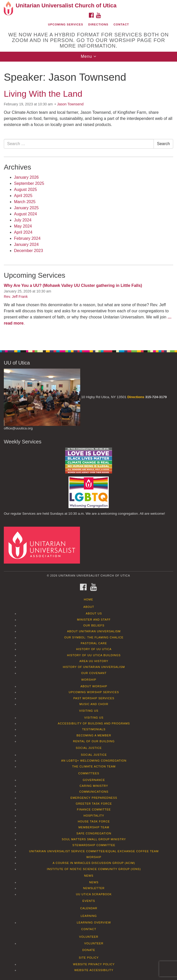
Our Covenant (94, 673)
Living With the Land (43, 94)
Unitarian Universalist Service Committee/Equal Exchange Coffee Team (94, 851)
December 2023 (29, 251)
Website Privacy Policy (94, 964)
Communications (94, 792)
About (89, 607)
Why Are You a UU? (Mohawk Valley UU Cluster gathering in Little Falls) (73, 285)
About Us (94, 613)
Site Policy (89, 958)
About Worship (94, 686)
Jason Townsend (70, 104)
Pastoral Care (94, 643)
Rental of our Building (94, 741)
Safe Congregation (94, 833)
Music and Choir (94, 704)
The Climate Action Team (94, 766)
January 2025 (26, 208)
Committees (89, 773)
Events (89, 901)
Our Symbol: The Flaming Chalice (94, 637)
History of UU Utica (94, 649)
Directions (98, 24)
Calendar (89, 908)
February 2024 (27, 238)
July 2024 (23, 220)
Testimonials (94, 729)
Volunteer (89, 937)
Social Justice (89, 748)
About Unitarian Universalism (94, 631)
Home (88, 599)
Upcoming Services (65, 24)
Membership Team (94, 827)
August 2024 (25, 214)
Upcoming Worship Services (94, 692)
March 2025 (25, 202)
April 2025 (23, 196)
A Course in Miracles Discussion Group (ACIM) (94, 863)
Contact (121, 24)
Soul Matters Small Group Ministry (94, 839)
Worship (89, 680)
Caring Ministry (94, 786)
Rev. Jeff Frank (16, 297)
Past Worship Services (94, 698)
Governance (94, 780)
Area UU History (94, 661)
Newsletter (94, 888)
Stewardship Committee (94, 845)
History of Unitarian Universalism (94, 667)
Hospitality (94, 816)
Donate (89, 950)
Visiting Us (89, 711)
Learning (89, 916)
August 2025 (25, 190)
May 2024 (23, 226)
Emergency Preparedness (94, 798)
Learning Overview (94, 922)
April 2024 (23, 232)
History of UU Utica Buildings (94, 655)
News (89, 876)
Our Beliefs (94, 625)
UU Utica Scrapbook (94, 894)
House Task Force (94, 821)
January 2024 (26, 244)
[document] (88, 203)
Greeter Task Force (94, 804)
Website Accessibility (94, 970)
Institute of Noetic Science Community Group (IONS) (94, 869)
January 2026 (26, 177)
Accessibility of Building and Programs (94, 723)
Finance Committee (94, 809)
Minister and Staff (94, 620)
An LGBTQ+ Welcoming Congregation (94, 761)
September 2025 (29, 183)
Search (163, 144)
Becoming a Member (94, 735)
